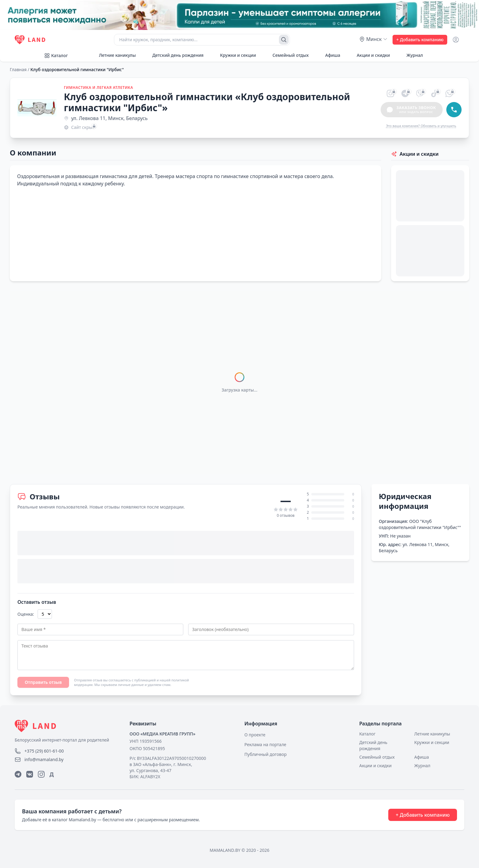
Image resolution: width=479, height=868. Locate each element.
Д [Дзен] (52, 774)
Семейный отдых (287, 55)
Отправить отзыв (43, 682)
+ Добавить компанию (420, 40)
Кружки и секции (235, 55)
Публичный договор (265, 754)
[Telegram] (18, 774)
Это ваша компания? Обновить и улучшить (421, 126)
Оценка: (26, 614)
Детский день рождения (174, 55)
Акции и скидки (370, 55)
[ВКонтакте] (30, 774)
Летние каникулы (114, 55)
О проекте (255, 735)
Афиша (329, 55)
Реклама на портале (265, 744)
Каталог (56, 56)
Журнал (411, 55)
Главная (18, 69)
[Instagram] (41, 774)
